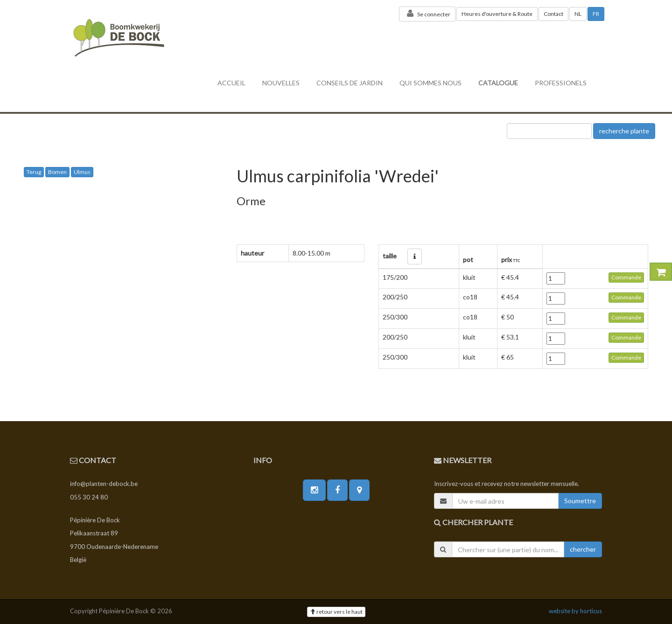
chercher (583, 549)
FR (596, 14)
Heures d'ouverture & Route (497, 14)
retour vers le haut (336, 612)
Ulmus (82, 172)
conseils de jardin (350, 83)
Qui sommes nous (430, 83)
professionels (561, 83)
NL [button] (578, 14)
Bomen (57, 172)
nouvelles (281, 83)
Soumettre (580, 501)
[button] (415, 257)
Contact (553, 14)
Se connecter (427, 14)
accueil (231, 83)
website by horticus (575, 611)
